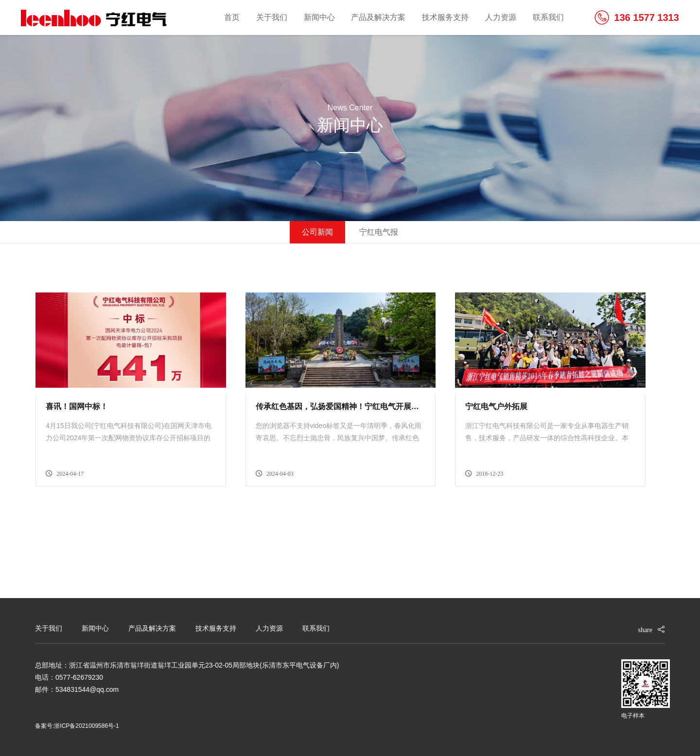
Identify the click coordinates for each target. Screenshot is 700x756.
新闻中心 (319, 17)
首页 (232, 17)
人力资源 (501, 17)
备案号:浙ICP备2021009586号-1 (77, 726)
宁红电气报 (379, 232)
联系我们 (548, 17)
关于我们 (272, 17)
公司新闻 (317, 232)
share (645, 630)
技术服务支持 (445, 17)
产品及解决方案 (378, 17)
